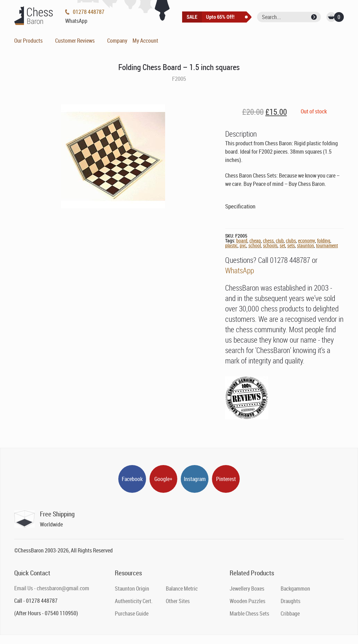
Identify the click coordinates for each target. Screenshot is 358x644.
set (282, 245)
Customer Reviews (75, 41)
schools (270, 245)
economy (306, 241)
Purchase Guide (132, 613)
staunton (305, 245)
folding (324, 241)
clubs (291, 241)
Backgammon (295, 589)
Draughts (291, 601)
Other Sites (178, 601)
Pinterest (226, 479)
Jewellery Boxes (247, 589)
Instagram (195, 479)
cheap (255, 241)
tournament (327, 245)
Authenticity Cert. (134, 601)
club (280, 241)
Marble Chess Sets (249, 613)
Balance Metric (182, 589)
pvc (243, 245)
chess (268, 241)
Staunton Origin (132, 589)
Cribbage (290, 613)
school (255, 245)
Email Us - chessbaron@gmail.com (52, 588)
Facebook (132, 479)
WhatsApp (240, 270)
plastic (231, 245)
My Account (145, 41)
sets (291, 245)
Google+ (163, 479)
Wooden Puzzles (248, 601)
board (242, 241)
